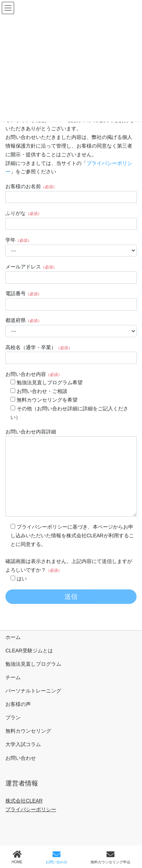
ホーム (13, 637)
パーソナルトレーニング (33, 691)
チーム (13, 677)
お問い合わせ (21, 758)
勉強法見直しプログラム (33, 664)
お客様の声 (18, 704)
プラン (13, 717)
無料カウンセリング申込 (110, 857)
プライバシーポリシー (31, 809)
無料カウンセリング (28, 731)
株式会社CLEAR (24, 801)
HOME (17, 857)
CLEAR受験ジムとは (29, 651)
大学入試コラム (23, 744)
